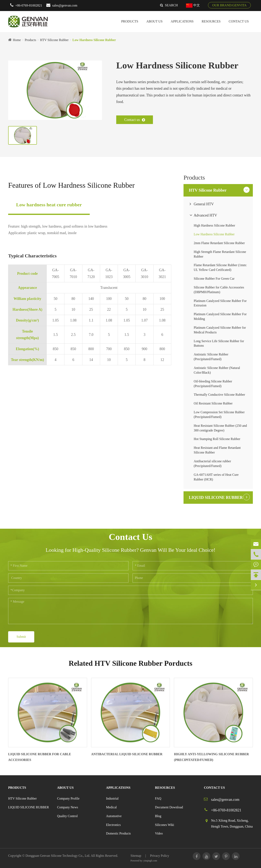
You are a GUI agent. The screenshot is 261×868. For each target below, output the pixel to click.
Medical (111, 807)
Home (17, 40)
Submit (21, 637)
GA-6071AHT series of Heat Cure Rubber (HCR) (216, 477)
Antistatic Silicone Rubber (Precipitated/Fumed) (211, 357)
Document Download (169, 807)
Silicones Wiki (165, 825)
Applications (182, 21)
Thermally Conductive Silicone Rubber (219, 395)
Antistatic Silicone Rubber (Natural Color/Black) (217, 370)
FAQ (158, 798)
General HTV (204, 204)
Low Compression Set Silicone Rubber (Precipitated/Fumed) (219, 414)
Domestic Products (118, 833)
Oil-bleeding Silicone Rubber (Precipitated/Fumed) (213, 384)
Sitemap (136, 856)
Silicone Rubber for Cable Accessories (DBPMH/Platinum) (219, 290)
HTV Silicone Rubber (54, 40)
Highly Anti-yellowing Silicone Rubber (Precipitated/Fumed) (211, 757)
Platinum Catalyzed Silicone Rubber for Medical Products (220, 330)
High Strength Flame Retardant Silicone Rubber (220, 254)
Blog (158, 816)
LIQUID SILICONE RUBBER (216, 497)
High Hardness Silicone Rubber (214, 225)
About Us (154, 21)
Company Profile (68, 798)
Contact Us (239, 21)
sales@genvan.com (65, 5)
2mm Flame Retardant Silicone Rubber (219, 243)
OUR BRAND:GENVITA (229, 5)
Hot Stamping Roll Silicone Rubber (217, 439)
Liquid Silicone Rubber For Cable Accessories (40, 757)
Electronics (113, 825)
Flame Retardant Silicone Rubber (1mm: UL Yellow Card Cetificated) (220, 267)
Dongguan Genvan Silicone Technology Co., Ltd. (58, 856)
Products (130, 21)
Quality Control (67, 816)
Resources (211, 21)
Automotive (114, 816)
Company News (68, 807)
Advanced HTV (205, 215)
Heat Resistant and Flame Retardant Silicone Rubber (217, 450)
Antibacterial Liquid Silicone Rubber (127, 754)
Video (159, 833)
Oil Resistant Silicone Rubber (213, 403)
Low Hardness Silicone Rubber (94, 40)
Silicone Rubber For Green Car (214, 279)
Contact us (135, 120)
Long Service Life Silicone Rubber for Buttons (219, 343)
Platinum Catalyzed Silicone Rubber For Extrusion (220, 303)
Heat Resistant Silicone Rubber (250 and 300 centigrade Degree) (220, 428)
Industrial (112, 798)
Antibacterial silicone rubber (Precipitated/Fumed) (212, 464)
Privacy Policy (160, 856)
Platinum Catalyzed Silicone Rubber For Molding (220, 316)
